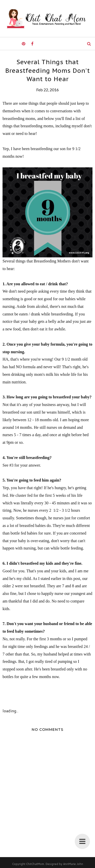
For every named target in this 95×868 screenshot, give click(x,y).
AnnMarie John (73, 864)
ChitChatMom (35, 864)
